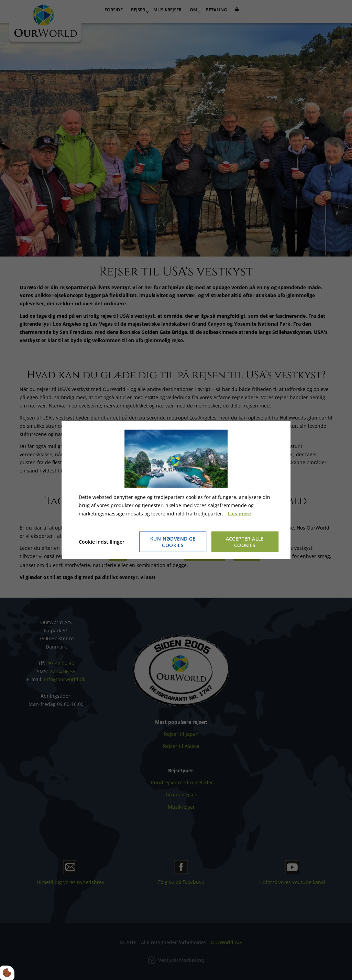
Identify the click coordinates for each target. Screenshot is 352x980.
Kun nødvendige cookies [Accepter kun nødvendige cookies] (173, 542)
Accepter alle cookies (245, 542)
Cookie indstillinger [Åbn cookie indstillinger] (102, 541)
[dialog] (176, 490)
